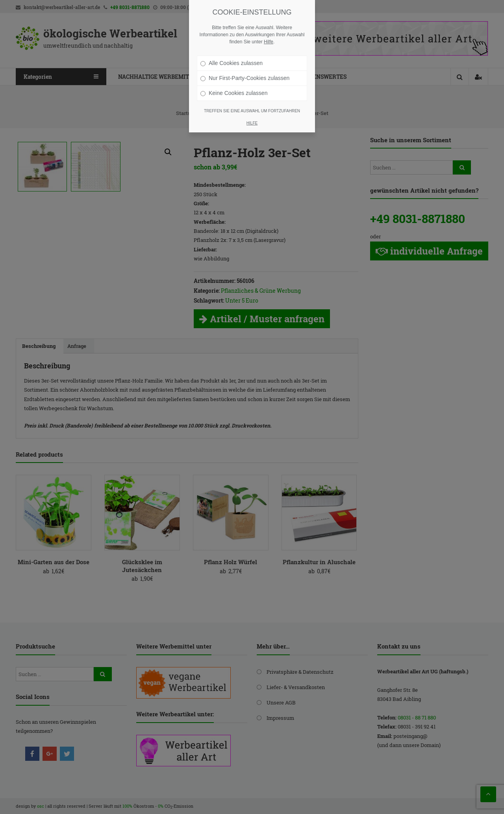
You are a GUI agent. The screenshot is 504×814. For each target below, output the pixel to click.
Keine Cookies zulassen (234, 93)
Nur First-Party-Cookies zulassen (245, 78)
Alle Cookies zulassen (232, 63)
